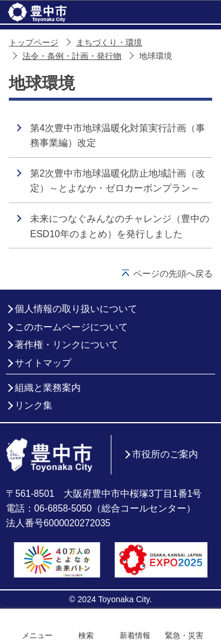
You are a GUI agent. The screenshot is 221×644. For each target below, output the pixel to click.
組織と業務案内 (48, 388)
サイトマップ (43, 363)
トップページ (34, 43)
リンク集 (34, 405)
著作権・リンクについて (67, 345)
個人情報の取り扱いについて (76, 309)
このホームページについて (71, 327)
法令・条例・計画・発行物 (72, 56)
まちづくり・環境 (109, 43)
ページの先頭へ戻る (173, 273)
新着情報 (135, 635)
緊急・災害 (184, 635)
